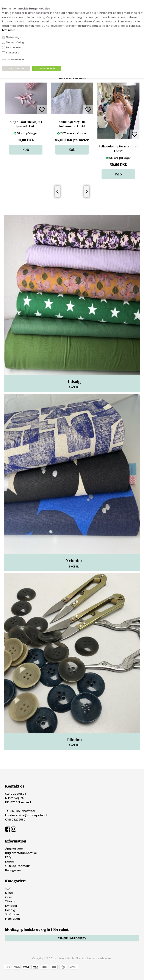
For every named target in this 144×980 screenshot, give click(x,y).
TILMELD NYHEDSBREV (72, 938)
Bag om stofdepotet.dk (21, 853)
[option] (26, 119)
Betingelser (13, 870)
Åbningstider (14, 849)
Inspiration (13, 919)
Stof (8, 889)
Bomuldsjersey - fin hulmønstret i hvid (72, 124)
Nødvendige (13, 37)
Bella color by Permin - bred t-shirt (118, 149)
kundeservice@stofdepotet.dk (27, 815)
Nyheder (11, 906)
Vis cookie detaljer (13, 59)
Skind (9, 893)
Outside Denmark (17, 866)
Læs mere (9, 30)
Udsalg (10, 910)
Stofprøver (13, 914)
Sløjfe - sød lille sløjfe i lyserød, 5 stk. (26, 124)
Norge (10, 862)
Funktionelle (13, 47)
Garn (9, 897)
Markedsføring (15, 42)
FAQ (8, 857)
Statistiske (13, 53)
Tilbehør (11, 901)
